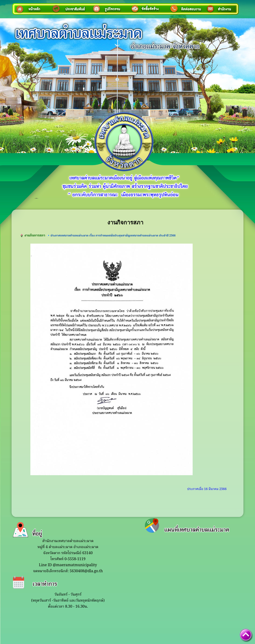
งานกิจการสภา (35, 236)
